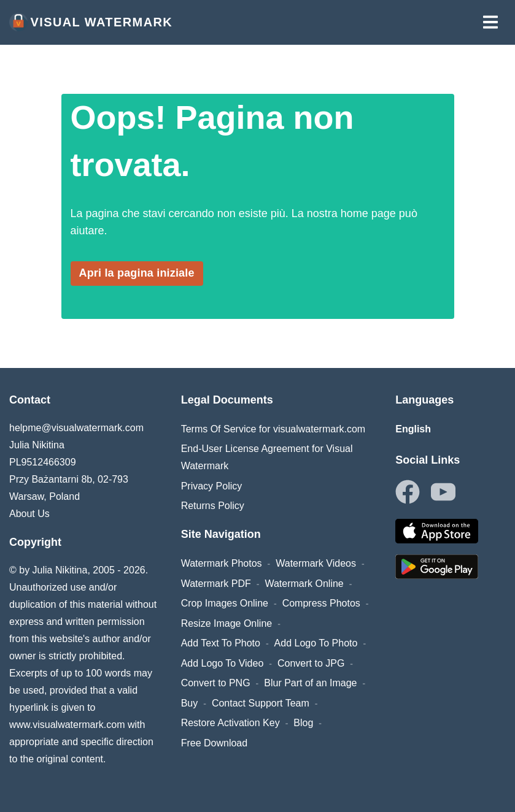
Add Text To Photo (221, 643)
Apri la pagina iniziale (137, 273)
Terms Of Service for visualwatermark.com (273, 429)
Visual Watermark (91, 22)
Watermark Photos (222, 563)
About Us (29, 514)
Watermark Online (304, 584)
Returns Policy (213, 506)
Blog (303, 723)
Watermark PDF (216, 584)
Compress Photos (321, 603)
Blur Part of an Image (310, 683)
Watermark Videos (316, 563)
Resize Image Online (227, 623)
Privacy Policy (212, 486)
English (413, 429)
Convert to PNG (216, 683)
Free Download (215, 743)
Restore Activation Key (230, 723)
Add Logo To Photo (316, 643)
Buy (190, 703)
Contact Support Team (261, 703)
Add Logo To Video (223, 663)
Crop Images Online (225, 603)
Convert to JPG (311, 663)
